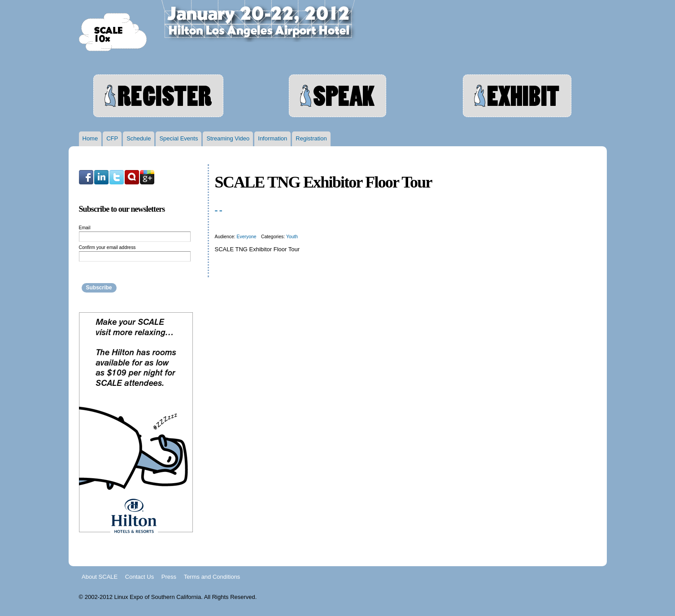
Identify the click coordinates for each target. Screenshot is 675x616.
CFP (112, 138)
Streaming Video (228, 138)
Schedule (139, 138)
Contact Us (139, 576)
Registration (311, 138)
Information (272, 138)
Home (90, 138)
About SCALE (100, 576)
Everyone (247, 237)
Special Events (179, 138)
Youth (292, 237)
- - (218, 210)
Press (169, 576)
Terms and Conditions (212, 576)
